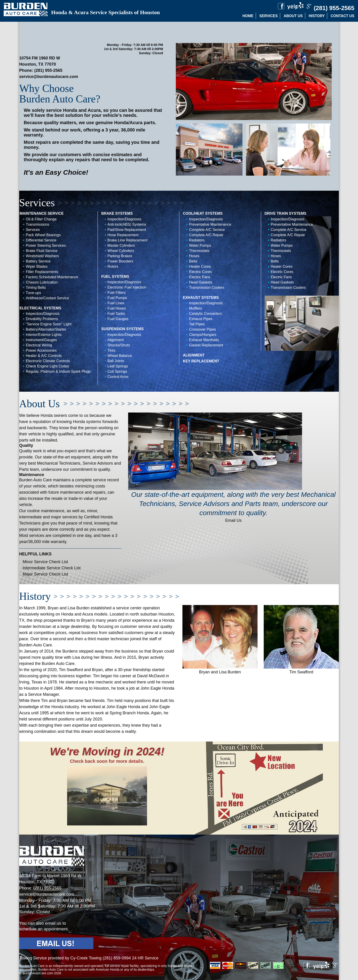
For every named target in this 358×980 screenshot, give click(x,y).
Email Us (233, 520)
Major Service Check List (45, 574)
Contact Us (342, 16)
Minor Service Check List (45, 562)
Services (269, 16)
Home (248, 16)
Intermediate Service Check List (52, 568)
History (317, 16)
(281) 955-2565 (48, 70)
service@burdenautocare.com (49, 77)
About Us (293, 16)
